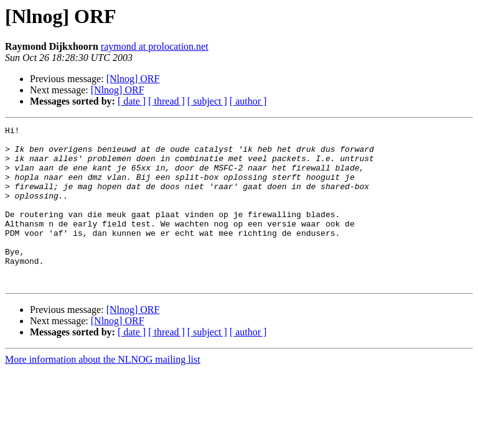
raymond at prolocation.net (155, 46)
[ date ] (132, 101)
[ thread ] (166, 101)
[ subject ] (207, 101)
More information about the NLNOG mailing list (103, 391)
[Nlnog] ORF (133, 79)
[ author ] (248, 101)
